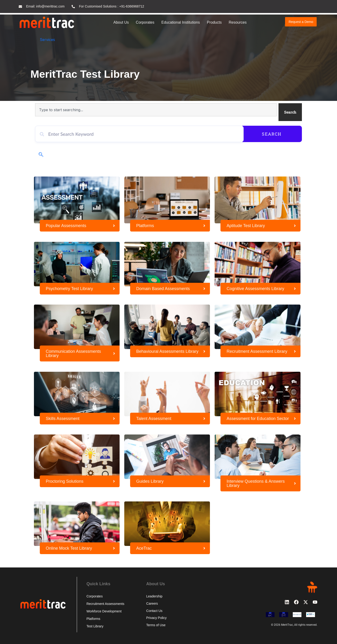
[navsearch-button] (41, 155)
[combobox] (156, 110)
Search (280, 134)
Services (47, 40)
